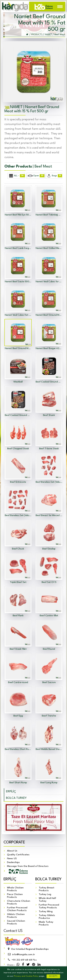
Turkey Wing (46, 911)
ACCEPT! (53, 976)
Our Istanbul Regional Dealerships (28, 949)
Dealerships (13, 862)
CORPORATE (14, 842)
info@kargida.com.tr (21, 954)
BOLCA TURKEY (16, 798)
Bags (54, 176)
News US (12, 858)
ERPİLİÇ (11, 792)
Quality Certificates (18, 855)
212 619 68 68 (22, 960)
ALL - (16, 176)
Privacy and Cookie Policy (26, 976)
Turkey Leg (45, 894)
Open (36, 176)
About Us (12, 851)
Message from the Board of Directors (28, 866)
